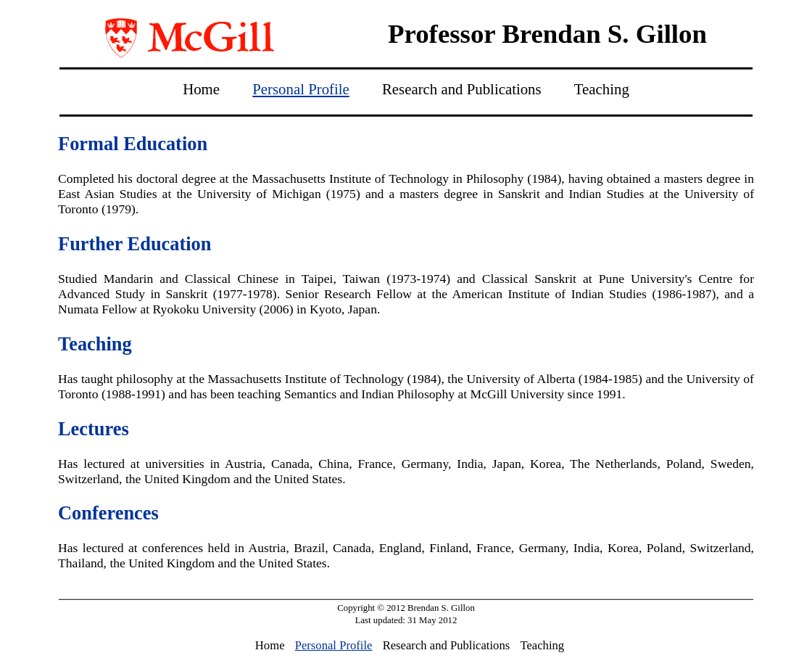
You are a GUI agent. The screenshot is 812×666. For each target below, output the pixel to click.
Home (201, 89)
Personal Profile (301, 89)
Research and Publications (462, 89)
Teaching (602, 89)
